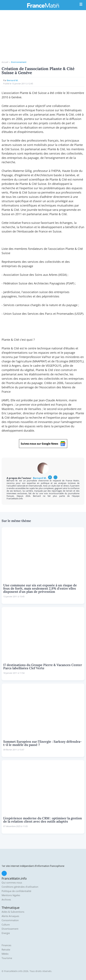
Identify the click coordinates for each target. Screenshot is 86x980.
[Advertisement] (43, 37)
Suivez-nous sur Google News (43, 444)
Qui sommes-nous (12, 883)
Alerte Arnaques (10, 916)
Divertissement (10, 929)
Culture (6, 925)
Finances (6, 945)
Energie (6, 933)
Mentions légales (11, 895)
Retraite (6, 950)
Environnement (19, 62)
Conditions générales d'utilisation (20, 887)
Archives (6, 900)
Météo (5, 954)
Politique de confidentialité (16, 891)
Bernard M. (13, 80)
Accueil (5, 62)
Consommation (10, 920)
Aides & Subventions (13, 912)
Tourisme (7, 958)
